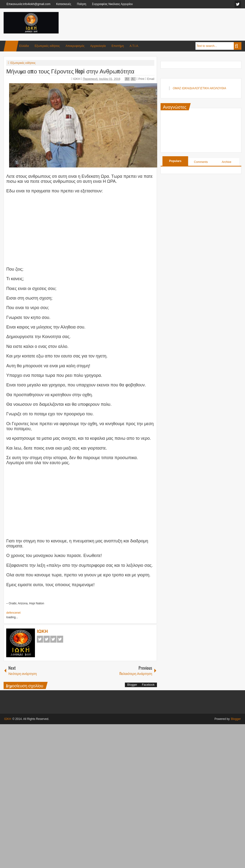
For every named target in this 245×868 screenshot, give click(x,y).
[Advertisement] (154, 24)
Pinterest (60, 639)
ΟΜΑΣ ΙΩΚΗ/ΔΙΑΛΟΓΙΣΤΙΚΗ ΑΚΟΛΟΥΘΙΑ (199, 88)
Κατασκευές (64, 4)
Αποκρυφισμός (75, 46)
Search (238, 46)
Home (11, 46)
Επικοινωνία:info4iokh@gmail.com (28, 4)
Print (140, 79)
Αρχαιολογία (98, 46)
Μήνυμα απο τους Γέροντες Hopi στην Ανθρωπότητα (70, 71)
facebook (238, 4)
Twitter (47, 639)
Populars (175, 161)
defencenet (13, 613)
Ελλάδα (24, 46)
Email (150, 79)
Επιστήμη (118, 46)
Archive (227, 162)
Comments (201, 162)
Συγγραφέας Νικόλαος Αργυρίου (112, 4)
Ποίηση (81, 4)
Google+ (53, 639)
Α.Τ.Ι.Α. (134, 46)
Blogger (132, 685)
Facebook (40, 639)
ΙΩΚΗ (77, 79)
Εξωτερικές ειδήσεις (47, 46)
